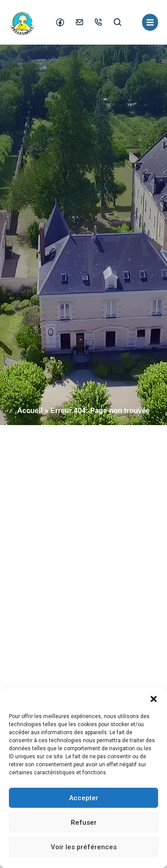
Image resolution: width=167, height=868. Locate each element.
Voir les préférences (84, 847)
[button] (154, 699)
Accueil (30, 411)
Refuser (84, 823)
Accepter (84, 798)
